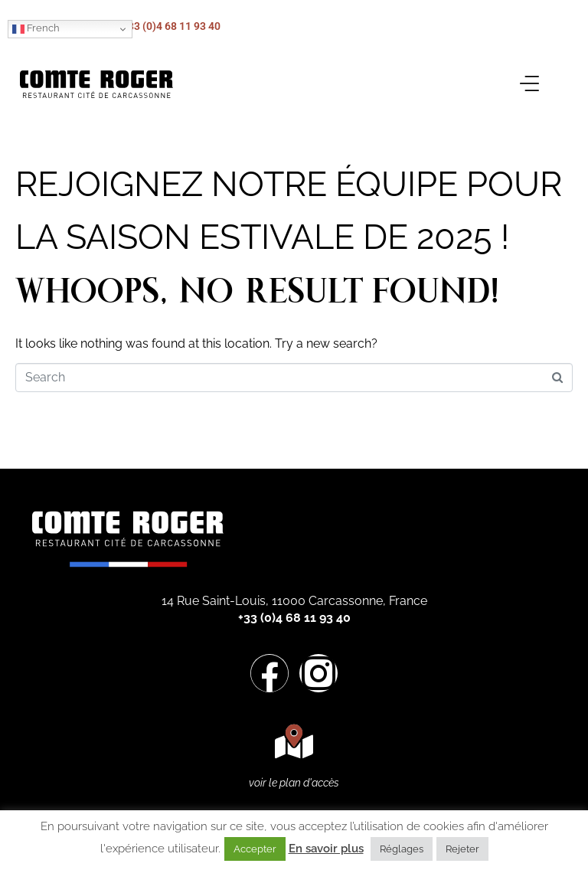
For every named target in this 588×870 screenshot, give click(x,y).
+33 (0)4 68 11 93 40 (171, 26)
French (36, 28)
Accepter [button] (255, 849)
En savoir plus (326, 849)
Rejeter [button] (462, 849)
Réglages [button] (402, 849)
